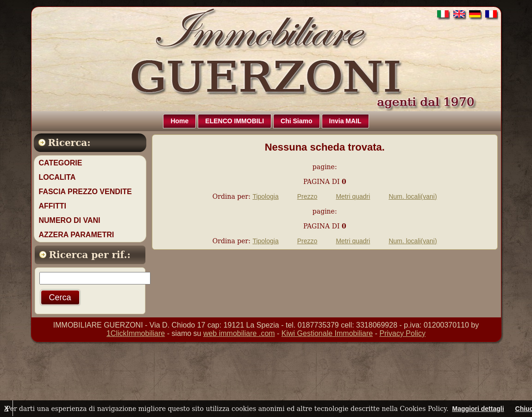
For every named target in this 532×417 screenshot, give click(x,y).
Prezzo (307, 196)
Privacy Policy (402, 333)
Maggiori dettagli (478, 409)
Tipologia (265, 196)
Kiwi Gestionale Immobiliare (327, 333)
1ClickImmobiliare (136, 333)
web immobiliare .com (239, 333)
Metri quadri (353, 196)
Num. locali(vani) (413, 196)
